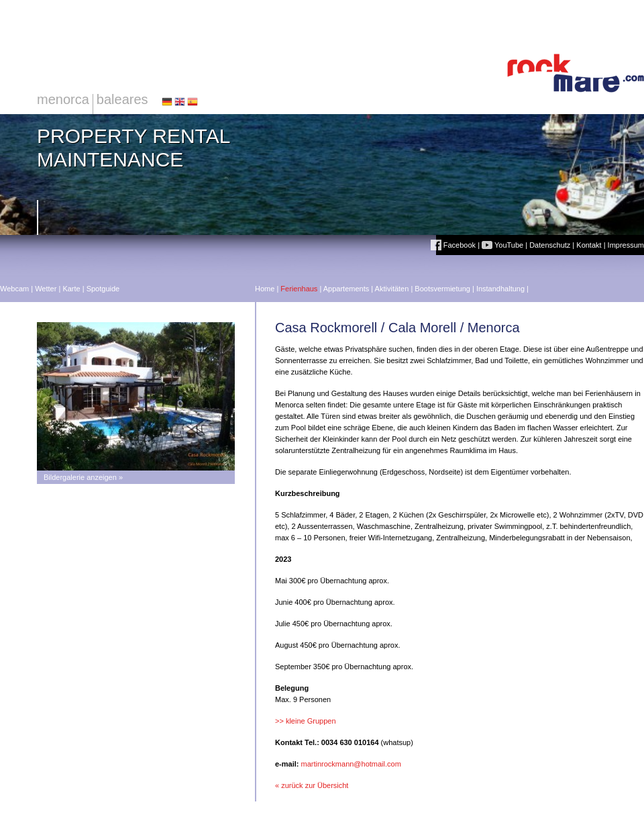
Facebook (453, 245)
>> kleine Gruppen (306, 721)
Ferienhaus (299, 289)
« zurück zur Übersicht (312, 785)
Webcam (14, 289)
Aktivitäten (392, 289)
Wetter (46, 289)
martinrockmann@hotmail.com (351, 764)
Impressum (626, 245)
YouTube (502, 245)
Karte (71, 289)
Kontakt (589, 245)
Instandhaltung (500, 289)
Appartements (346, 289)
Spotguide (103, 289)
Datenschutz (550, 245)
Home (265, 289)
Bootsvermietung (442, 289)
